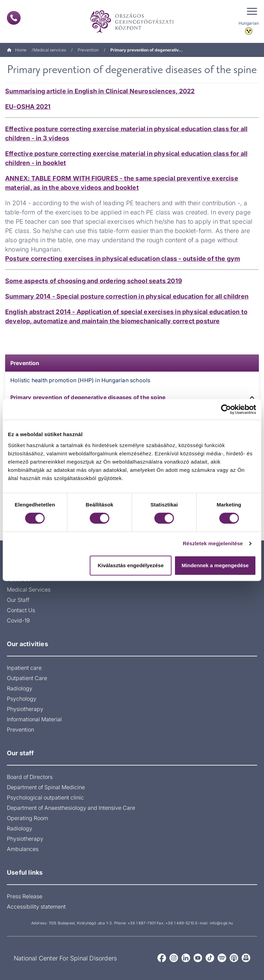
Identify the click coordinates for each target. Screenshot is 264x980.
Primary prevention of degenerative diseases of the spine (88, 397)
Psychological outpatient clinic (45, 797)
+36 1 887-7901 (142, 923)
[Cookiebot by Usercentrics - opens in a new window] (226, 409)
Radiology (20, 688)
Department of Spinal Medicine (46, 787)
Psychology (22, 699)
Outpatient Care (27, 678)
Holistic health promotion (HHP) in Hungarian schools (80, 380)
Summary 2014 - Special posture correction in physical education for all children (127, 296)
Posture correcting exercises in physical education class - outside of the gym (123, 259)
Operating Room (27, 818)
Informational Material (34, 719)
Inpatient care (24, 668)
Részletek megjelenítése (213, 543)
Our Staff (18, 600)
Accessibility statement (36, 907)
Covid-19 (18, 620)
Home (17, 50)
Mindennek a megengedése (215, 565)
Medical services (50, 50)
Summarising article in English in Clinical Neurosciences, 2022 (100, 91)
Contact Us (21, 610)
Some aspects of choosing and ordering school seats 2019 (94, 281)
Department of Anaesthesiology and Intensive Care (71, 808)
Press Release (25, 896)
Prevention (88, 50)
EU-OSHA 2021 (28, 107)
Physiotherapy (25, 709)
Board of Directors (30, 777)
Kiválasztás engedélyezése (131, 565)
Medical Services (29, 590)
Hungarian (249, 23)
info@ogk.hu (221, 923)
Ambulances (23, 849)
